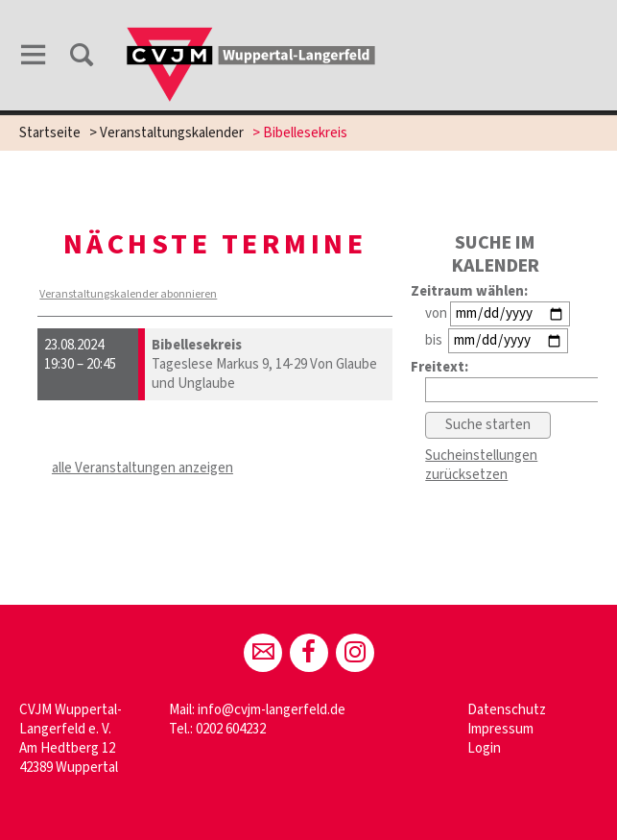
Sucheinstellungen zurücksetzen (481, 465)
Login (484, 748)
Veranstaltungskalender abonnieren (128, 294)
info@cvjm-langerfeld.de (272, 710)
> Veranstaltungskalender (166, 133)
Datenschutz (507, 710)
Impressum (500, 729)
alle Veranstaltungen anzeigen (142, 468)
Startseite (50, 133)
